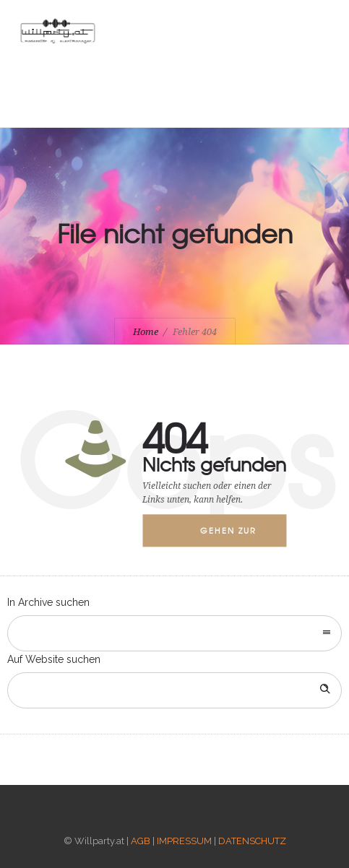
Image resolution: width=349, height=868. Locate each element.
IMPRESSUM (184, 841)
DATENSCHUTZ (252, 841)
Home (146, 332)
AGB (141, 841)
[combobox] (174, 633)
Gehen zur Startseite (228, 536)
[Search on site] (174, 690)
